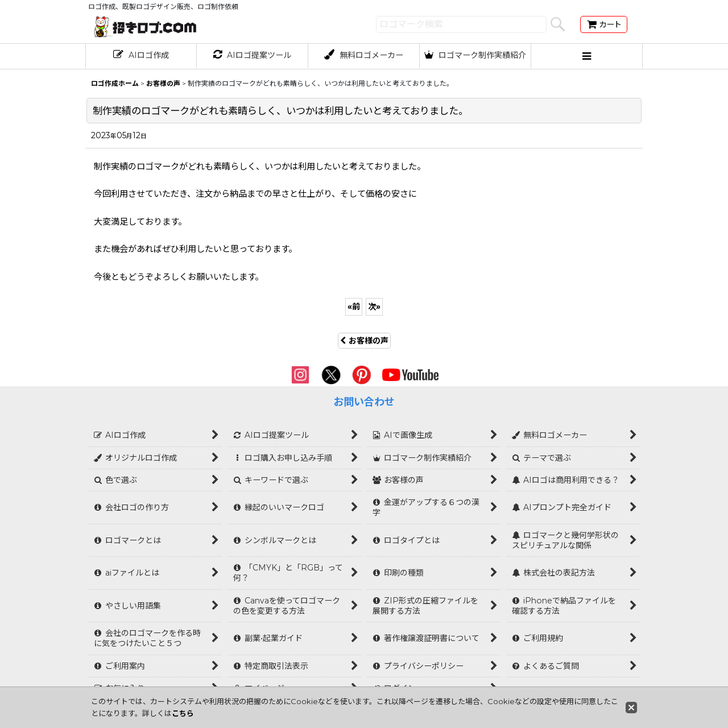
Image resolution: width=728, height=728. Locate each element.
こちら (183, 713)
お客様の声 (364, 341)
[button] (587, 56)
